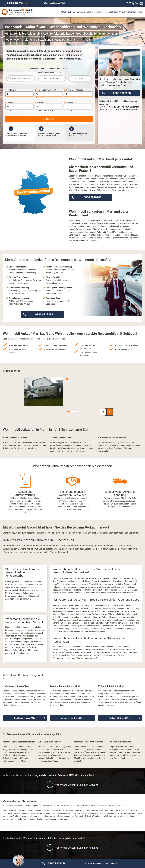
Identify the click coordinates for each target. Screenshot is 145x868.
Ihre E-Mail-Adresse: (74, 90)
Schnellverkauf (81, 78)
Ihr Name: (11, 90)
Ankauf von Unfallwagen (57, 345)
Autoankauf (66, 12)
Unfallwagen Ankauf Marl (25, 716)
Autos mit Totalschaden (56, 350)
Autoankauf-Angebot (53, 78)
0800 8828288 (15, 3)
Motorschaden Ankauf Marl (72, 716)
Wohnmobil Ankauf (134, 12)
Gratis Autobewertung (22, 78)
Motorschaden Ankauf (115, 12)
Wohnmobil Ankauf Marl (120, 716)
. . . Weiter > (49, 119)
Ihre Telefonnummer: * (45, 90)
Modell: (39, 102)
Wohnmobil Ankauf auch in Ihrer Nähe (72, 783)
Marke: (9, 102)
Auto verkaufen (79, 12)
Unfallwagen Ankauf (96, 12)
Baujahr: (69, 102)
